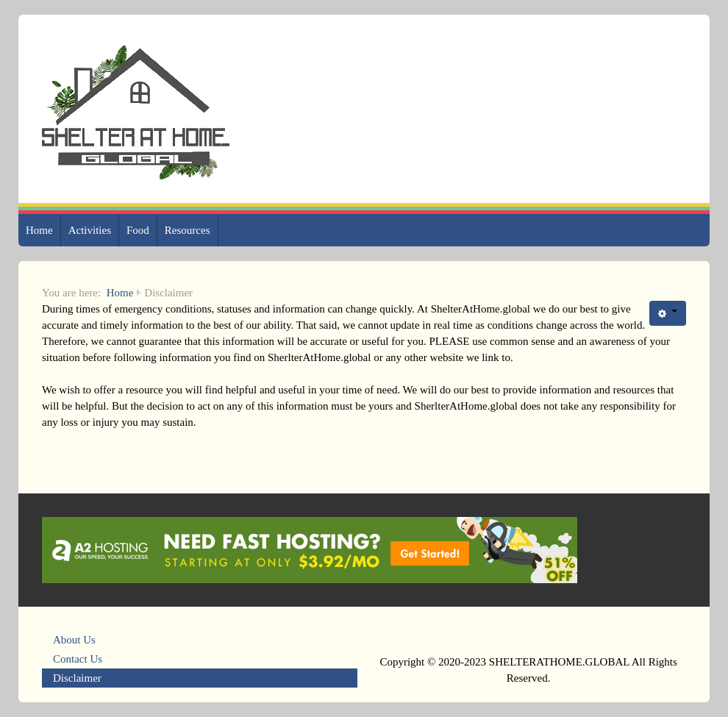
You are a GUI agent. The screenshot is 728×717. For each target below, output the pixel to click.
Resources (188, 230)
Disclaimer (77, 678)
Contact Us (78, 659)
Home (39, 230)
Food (138, 230)
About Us (74, 640)
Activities (90, 230)
